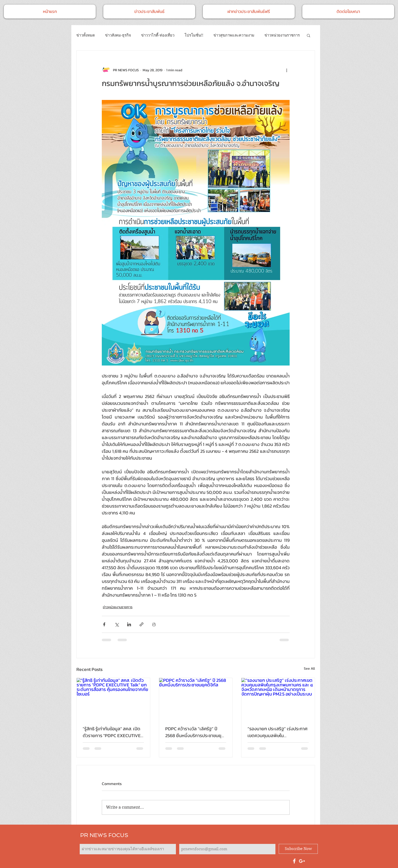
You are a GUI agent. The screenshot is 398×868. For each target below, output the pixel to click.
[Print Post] (154, 624)
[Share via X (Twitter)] (117, 624)
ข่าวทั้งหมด (86, 35)
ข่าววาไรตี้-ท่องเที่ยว (158, 35)
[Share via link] (142, 624)
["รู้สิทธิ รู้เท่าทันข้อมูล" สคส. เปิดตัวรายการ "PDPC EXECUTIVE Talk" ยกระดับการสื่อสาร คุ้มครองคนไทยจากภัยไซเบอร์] (113, 699)
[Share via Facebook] (104, 624)
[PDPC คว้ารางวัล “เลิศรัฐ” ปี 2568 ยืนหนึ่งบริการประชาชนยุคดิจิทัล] (196, 699)
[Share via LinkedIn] (129, 624)
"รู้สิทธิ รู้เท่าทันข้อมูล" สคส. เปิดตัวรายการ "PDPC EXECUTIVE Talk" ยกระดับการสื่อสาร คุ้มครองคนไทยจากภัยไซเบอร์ (112, 732)
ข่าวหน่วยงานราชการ (282, 35)
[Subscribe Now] (298, 849)
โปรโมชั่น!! (194, 35)
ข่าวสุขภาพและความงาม (234, 35)
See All (309, 669)
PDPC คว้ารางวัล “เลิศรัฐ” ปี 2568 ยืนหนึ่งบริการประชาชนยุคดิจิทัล (195, 732)
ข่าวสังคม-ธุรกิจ (118, 35)
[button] (309, 35)
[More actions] (287, 70)
